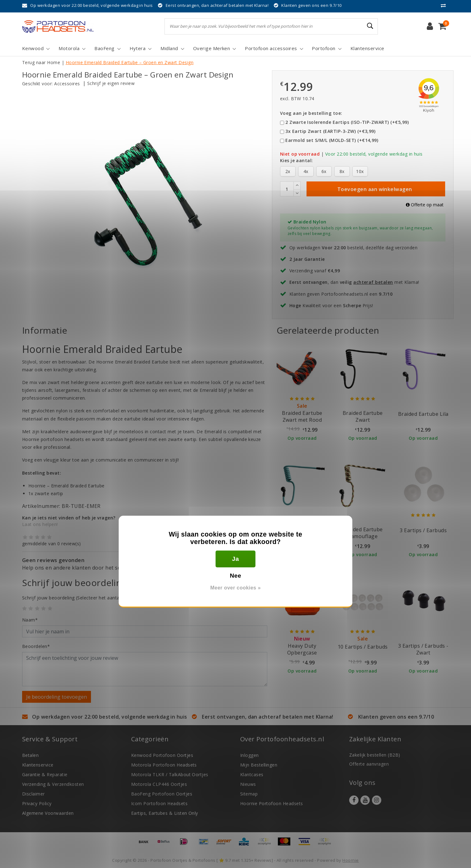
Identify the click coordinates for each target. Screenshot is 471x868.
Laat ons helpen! (40, 524)
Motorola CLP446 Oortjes (159, 784)
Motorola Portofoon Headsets (164, 765)
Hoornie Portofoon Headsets (271, 803)
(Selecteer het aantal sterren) (81, 598)
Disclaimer (33, 794)
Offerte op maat (425, 205)
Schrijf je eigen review (111, 83)
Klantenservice (38, 765)
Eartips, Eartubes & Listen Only (165, 813)
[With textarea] (145, 669)
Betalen (30, 755)
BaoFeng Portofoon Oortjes (162, 794)
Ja (235, 559)
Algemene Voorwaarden (48, 813)
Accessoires (67, 84)
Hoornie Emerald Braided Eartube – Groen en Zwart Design (130, 62)
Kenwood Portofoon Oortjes (162, 755)
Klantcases (252, 774)
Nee (236, 576)
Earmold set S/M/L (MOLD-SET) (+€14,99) (332, 140)
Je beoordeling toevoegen (57, 697)
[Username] (145, 631)
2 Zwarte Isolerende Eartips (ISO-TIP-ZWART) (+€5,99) (347, 122)
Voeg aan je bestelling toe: (311, 113)
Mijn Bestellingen (259, 765)
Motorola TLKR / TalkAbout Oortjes (170, 774)
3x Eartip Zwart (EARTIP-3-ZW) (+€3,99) (330, 131)
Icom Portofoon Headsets (159, 803)
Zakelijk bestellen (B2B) (375, 755)
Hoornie (350, 860)
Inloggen (250, 755)
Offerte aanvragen (369, 764)
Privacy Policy (37, 803)
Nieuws (248, 784)
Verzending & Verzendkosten (53, 784)
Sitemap (249, 794)
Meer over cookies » (235, 588)
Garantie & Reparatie (45, 774)
